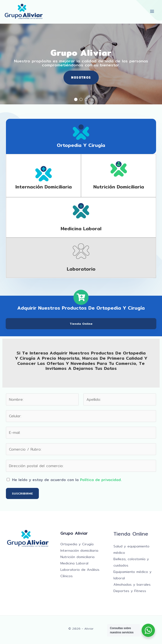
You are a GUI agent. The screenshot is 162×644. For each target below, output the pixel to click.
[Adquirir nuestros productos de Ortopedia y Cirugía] (81, 297)
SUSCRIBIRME (22, 493)
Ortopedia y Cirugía (81, 145)
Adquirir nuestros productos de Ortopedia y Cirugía (81, 308)
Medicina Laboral (74, 563)
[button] (76, 99)
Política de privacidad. (101, 480)
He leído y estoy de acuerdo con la (67, 480)
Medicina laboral (81, 228)
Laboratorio (81, 269)
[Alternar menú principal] (152, 11)
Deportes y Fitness (130, 591)
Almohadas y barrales (132, 584)
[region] (81, 64)
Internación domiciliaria (44, 187)
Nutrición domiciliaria (119, 187)
